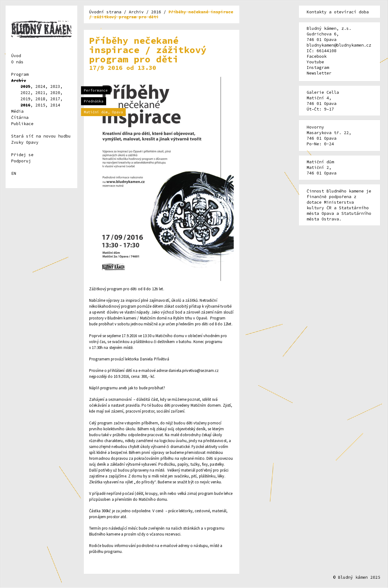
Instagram (318, 68)
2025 (25, 86)
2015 (40, 105)
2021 (40, 93)
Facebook (317, 56)
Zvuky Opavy (25, 142)
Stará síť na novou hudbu (41, 136)
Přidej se (22, 155)
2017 (55, 99)
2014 (55, 105)
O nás (17, 62)
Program (20, 74)
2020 (55, 93)
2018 (40, 99)
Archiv (19, 81)
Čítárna (20, 118)
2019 (25, 99)
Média (17, 111)
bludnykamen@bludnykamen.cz (339, 45)
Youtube (315, 62)
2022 (25, 93)
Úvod (16, 56)
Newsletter (319, 73)
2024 (40, 86)
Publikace (22, 124)
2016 (25, 105)
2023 (55, 86)
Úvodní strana (106, 12)
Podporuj (21, 161)
